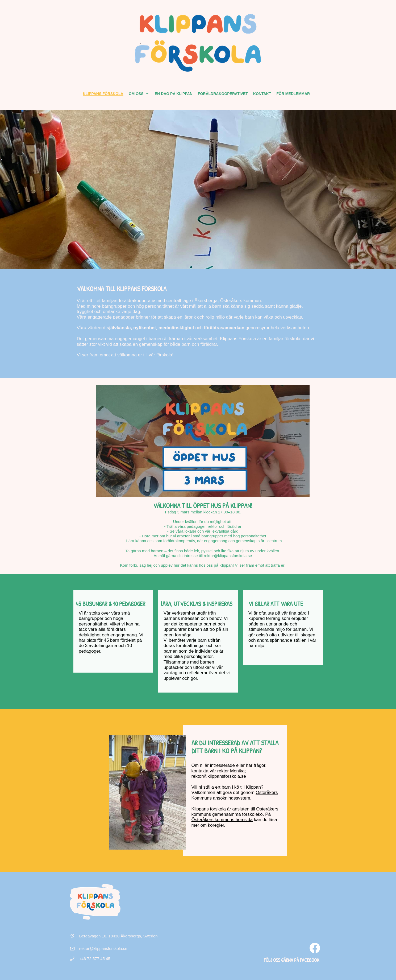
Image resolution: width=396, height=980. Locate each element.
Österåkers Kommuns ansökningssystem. (235, 795)
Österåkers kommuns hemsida (222, 820)
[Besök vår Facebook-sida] (315, 948)
